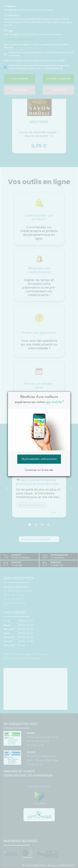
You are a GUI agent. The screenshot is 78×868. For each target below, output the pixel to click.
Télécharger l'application (39, 459)
